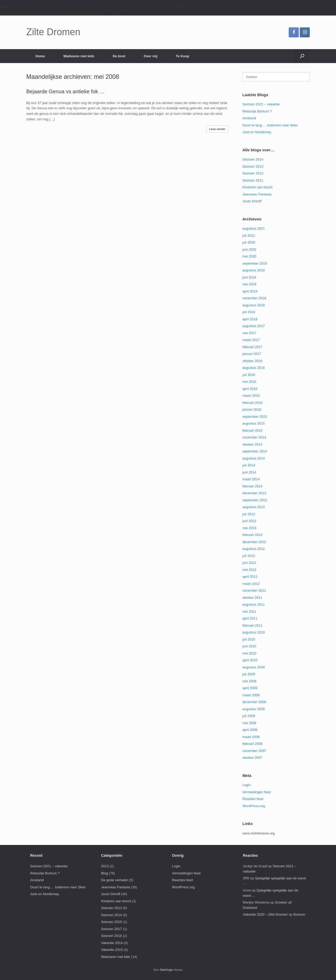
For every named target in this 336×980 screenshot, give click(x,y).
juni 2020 (249, 249)
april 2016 (250, 389)
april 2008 (250, 730)
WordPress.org (254, 806)
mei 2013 (249, 528)
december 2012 (254, 542)
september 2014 (255, 451)
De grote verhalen (115, 880)
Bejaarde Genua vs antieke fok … (65, 91)
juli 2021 (249, 236)
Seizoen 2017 (112, 929)
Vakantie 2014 (112, 943)
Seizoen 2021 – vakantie (261, 104)
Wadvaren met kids (79, 56)
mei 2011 (249, 612)
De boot (119, 56)
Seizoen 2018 (112, 936)
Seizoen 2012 (253, 173)
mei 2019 (249, 284)
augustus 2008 (253, 709)
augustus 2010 (253, 632)
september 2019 (255, 263)
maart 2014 (251, 479)
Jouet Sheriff (252, 201)
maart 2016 (251, 396)
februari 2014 (252, 486)
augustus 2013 (253, 507)
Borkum (299, 914)
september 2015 (255, 417)
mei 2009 (249, 681)
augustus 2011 (253, 604)
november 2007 (254, 751)
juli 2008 (249, 716)
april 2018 (250, 319)
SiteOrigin (167, 970)
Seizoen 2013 (253, 166)
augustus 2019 (253, 270)
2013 (105, 866)
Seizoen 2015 (112, 922)
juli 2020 (249, 242)
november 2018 (254, 298)
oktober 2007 (252, 758)
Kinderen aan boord (257, 187)
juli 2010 (249, 639)
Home (40, 56)
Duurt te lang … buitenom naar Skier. (270, 125)
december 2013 (254, 493)
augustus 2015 (253, 423)
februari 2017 (252, 347)
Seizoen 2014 (253, 159)
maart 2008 (251, 737)
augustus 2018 (253, 305)
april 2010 (250, 660)
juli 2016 (249, 375)
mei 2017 (249, 333)
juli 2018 (249, 312)
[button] (302, 56)
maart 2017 (251, 340)
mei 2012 (249, 570)
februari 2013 (252, 535)
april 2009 (250, 688)
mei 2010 (249, 653)
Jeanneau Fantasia (257, 194)
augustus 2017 (253, 326)
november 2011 (254, 590)
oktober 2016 (252, 361)
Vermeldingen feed (256, 792)
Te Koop (183, 56)
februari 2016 (252, 403)
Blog (104, 873)
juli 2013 (249, 514)
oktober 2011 (252, 598)
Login (246, 785)
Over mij (151, 56)
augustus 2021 (253, 228)
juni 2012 (249, 563)
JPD (246, 878)
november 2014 (254, 437)
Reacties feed (253, 799)
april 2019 (250, 291)
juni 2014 (249, 472)
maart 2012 (251, 584)
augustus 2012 (253, 549)
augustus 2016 (253, 368)
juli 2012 (249, 556)
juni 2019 (249, 277)
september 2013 (255, 500)
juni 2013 (249, 521)
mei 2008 (249, 723)
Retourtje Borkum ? (257, 111)
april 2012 (250, 577)
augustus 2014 (253, 458)
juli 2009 (249, 674)
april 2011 (250, 618)
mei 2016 (249, 382)
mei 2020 (249, 256)
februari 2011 (252, 625)
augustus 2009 (253, 667)
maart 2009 (251, 695)
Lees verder (217, 129)
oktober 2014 (252, 444)
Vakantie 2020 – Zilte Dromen (265, 914)
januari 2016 (252, 409)
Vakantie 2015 (112, 950)
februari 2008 (252, 744)
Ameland (249, 118)
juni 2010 (249, 646)
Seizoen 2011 (253, 180)
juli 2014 (249, 465)
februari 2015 (252, 430)
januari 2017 (252, 354)
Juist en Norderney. (257, 132)
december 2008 (254, 702)
